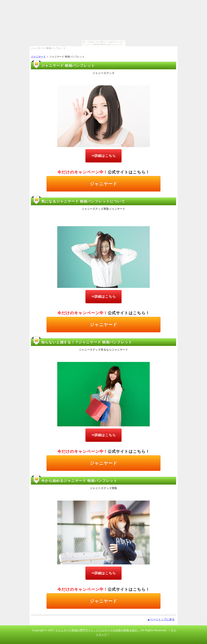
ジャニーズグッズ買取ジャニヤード (103, 209)
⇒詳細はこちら (103, 156)
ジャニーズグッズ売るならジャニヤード (103, 350)
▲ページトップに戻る (161, 619)
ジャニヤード (38, 57)
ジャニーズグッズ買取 (104, 488)
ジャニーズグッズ (103, 73)
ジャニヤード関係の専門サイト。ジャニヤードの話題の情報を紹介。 (98, 630)
